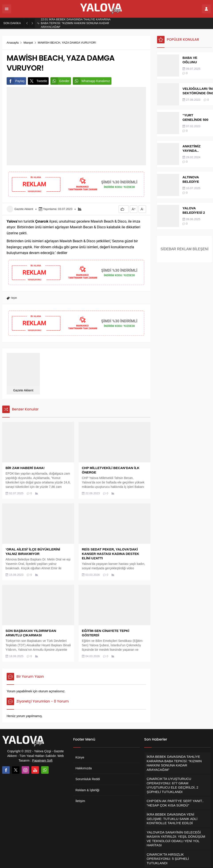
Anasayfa (13, 43)
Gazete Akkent (24, 209)
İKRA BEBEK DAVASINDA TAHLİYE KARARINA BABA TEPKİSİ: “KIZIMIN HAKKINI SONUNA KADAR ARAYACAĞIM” (76, 23)
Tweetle (37, 81)
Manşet (28, 43)
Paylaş (16, 81)
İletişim (80, 801)
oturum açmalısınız (51, 691)
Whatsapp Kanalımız (91, 81)
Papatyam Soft (42, 760)
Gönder (60, 81)
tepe (14, 298)
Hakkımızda (84, 768)
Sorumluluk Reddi (88, 779)
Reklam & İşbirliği (87, 790)
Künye (80, 757)
